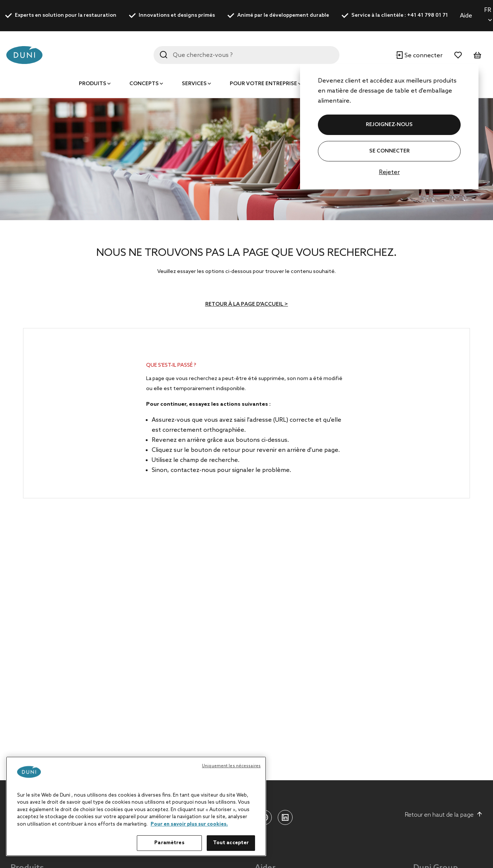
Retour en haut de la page (444, 815)
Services (194, 84)
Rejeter (389, 172)
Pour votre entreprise (263, 84)
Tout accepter (231, 843)
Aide (466, 16)
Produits (93, 84)
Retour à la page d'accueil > (247, 304)
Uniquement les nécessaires (231, 766)
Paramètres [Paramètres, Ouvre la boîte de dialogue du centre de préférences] (169, 843)
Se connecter (389, 151)
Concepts (144, 84)
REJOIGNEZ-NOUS (389, 125)
